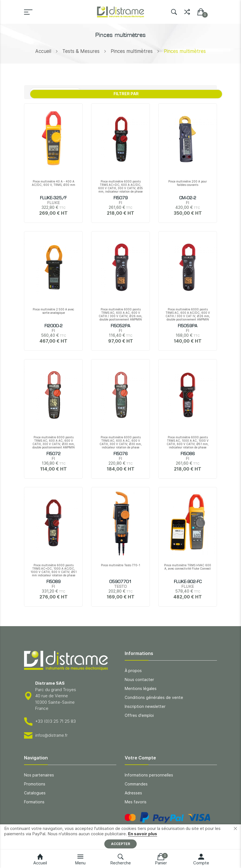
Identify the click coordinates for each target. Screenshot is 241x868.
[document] (121, 837)
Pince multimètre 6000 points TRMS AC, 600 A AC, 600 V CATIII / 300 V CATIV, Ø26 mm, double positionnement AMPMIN (121, 314)
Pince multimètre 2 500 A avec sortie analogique (53, 311)
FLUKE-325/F (53, 198)
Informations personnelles (149, 775)
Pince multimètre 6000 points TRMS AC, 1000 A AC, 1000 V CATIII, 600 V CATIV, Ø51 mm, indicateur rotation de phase (188, 442)
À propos (133, 671)
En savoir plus (143, 834)
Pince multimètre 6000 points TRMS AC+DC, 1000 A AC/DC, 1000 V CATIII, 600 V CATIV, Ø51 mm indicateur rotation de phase (54, 570)
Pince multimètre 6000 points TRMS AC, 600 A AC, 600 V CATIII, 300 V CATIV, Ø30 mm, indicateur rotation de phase (121, 442)
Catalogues (35, 793)
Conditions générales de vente (154, 697)
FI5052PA (121, 326)
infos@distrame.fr (51, 735)
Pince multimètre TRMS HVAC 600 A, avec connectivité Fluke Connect (188, 567)
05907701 (121, 582)
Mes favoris (136, 802)
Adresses (133, 793)
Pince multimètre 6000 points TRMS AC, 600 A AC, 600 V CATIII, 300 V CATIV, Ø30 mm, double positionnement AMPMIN (54, 442)
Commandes (136, 784)
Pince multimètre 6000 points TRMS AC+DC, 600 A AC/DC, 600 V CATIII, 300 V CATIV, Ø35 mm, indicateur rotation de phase (121, 186)
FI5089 (54, 582)
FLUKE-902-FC (188, 582)
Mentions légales (141, 688)
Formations (34, 802)
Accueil (43, 51)
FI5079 (121, 198)
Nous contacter (139, 679)
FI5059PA (188, 326)
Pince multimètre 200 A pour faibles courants (188, 183)
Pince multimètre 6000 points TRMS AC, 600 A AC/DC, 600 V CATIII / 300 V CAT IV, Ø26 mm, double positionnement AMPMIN (188, 314)
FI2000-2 (54, 326)
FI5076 (121, 454)
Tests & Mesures (81, 51)
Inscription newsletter (145, 706)
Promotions (35, 784)
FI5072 (54, 454)
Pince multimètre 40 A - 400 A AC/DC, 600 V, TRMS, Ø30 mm (54, 183)
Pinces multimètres (132, 51)
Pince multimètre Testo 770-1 (121, 565)
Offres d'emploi (139, 715)
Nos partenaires (39, 775)
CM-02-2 (188, 198)
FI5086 (188, 454)
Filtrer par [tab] (126, 94)
